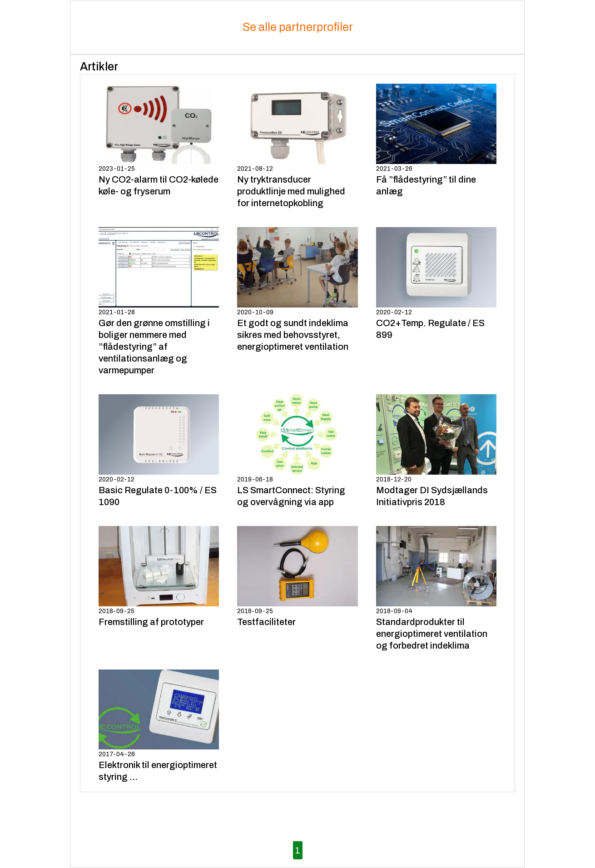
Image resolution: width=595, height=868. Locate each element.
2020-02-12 (436, 284)
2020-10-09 (297, 290)
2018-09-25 (159, 577)
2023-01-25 (159, 140)
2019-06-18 (297, 451)
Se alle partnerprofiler (298, 27)
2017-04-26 (159, 726)
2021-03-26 (436, 140)
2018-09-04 (436, 589)
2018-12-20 (436, 451)
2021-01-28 (159, 302)
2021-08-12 (297, 146)
